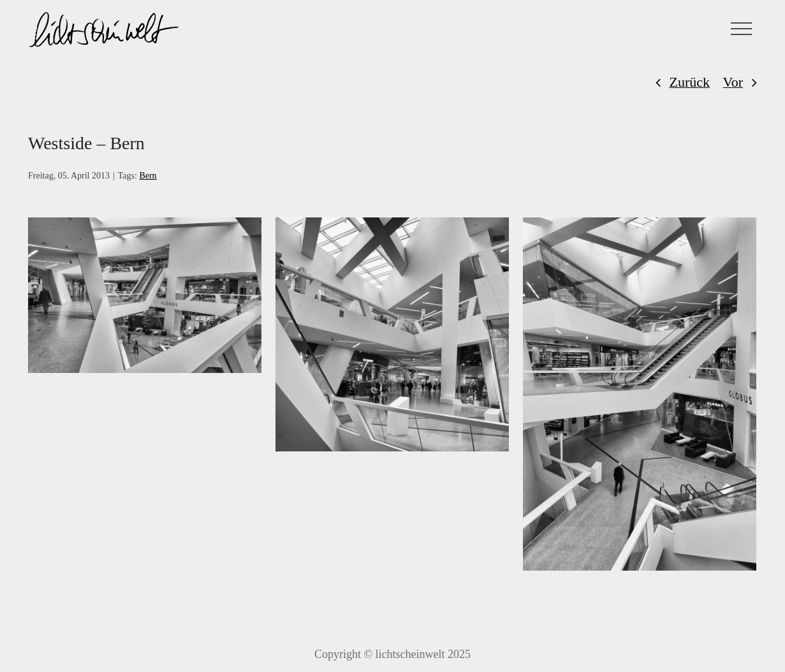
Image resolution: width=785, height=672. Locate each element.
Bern (148, 176)
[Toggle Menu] (742, 29)
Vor (733, 82)
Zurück (690, 82)
